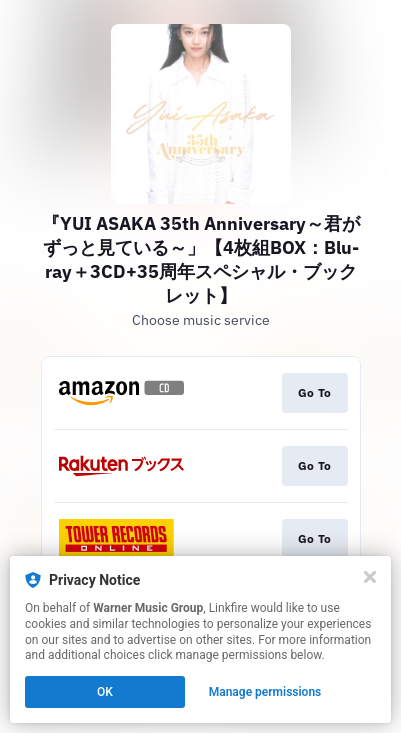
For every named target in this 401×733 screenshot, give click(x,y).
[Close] (370, 577)
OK (105, 692)
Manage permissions (265, 692)
